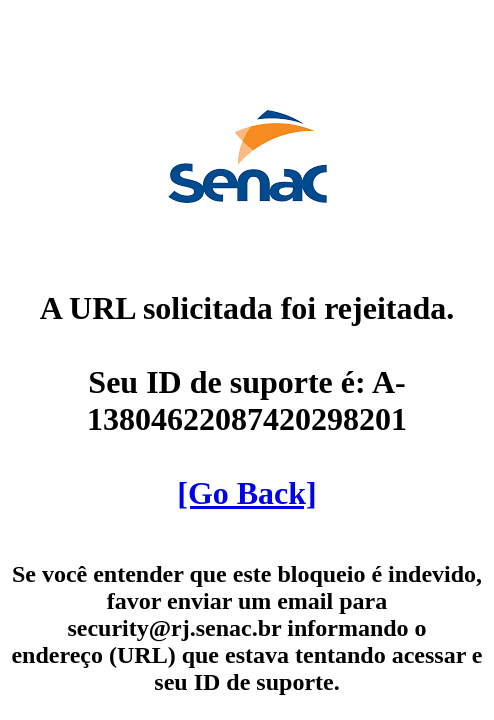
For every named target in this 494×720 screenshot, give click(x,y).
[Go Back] (247, 493)
